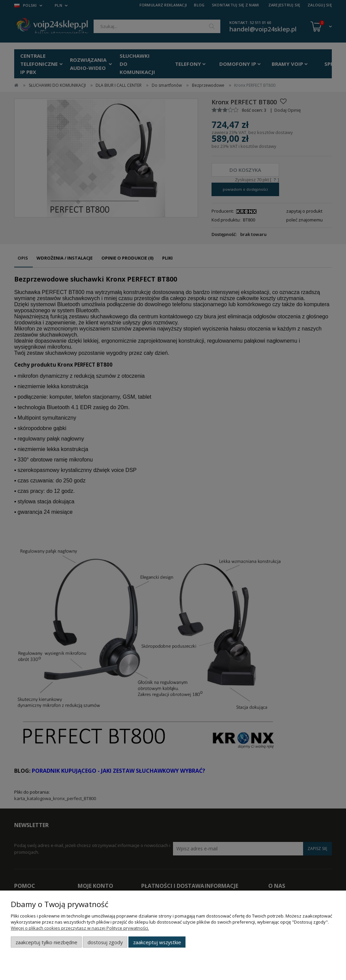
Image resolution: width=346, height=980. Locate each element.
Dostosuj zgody (105, 942)
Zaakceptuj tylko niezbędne (46, 942)
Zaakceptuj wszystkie (157, 942)
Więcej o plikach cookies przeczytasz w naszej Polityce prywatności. (80, 928)
